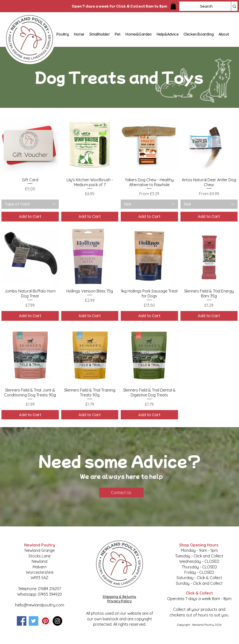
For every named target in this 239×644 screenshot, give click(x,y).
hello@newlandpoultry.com (40, 605)
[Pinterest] (45, 621)
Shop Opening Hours (199, 545)
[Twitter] (34, 621)
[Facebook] (22, 621)
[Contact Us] (121, 493)
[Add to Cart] (30, 217)
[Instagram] (57, 621)
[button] (173, 6)
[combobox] (30, 204)
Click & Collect (199, 593)
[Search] (201, 6)
